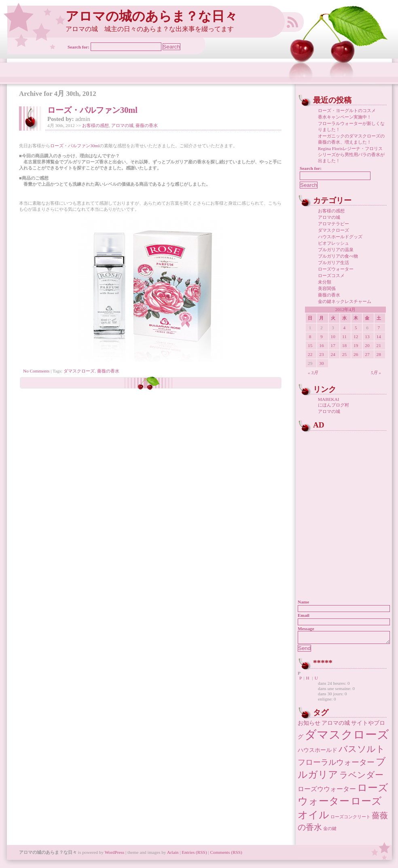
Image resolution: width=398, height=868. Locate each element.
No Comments (36, 371)
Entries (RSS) (194, 855)
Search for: (78, 47)
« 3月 (313, 373)
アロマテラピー (333, 224)
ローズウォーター (336, 269)
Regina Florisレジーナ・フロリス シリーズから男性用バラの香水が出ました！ (351, 155)
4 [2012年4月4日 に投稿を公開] (345, 328)
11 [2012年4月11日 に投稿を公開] (344, 337)
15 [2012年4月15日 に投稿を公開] (310, 345)
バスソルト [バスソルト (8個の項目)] (362, 751)
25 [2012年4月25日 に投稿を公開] (344, 354)
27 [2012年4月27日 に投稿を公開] (367, 354)
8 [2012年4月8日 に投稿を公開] (310, 337)
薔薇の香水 (147, 125)
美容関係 (327, 288)
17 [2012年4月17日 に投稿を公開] (333, 345)
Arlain (173, 855)
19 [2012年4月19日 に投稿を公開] (356, 345)
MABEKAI (329, 399)
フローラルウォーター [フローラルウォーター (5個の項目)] (336, 765)
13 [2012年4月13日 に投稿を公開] (367, 337)
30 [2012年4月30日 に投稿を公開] (321, 363)
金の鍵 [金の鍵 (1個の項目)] (330, 831)
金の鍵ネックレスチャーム (345, 301)
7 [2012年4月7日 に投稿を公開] (379, 328)
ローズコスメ (331, 275)
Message (306, 629)
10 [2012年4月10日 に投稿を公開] (333, 337)
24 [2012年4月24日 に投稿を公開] (333, 354)
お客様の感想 (95, 125)
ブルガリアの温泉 (336, 250)
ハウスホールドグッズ (340, 237)
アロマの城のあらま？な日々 (151, 16)
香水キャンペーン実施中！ (345, 117)
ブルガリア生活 (333, 263)
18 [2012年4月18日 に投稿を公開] (344, 345)
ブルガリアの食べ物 (338, 256)
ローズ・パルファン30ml (92, 110)
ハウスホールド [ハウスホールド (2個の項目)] (318, 753)
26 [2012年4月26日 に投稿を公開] (356, 354)
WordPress (115, 855)
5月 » (376, 373)
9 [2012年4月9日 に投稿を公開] (322, 337)
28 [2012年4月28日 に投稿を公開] (379, 354)
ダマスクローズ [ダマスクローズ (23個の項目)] (347, 737)
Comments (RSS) (226, 855)
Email (304, 615)
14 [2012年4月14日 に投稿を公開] (379, 337)
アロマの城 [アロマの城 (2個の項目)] (336, 725)
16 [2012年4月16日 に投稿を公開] (321, 345)
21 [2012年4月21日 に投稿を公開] (379, 345)
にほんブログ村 (333, 405)
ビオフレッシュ (333, 243)
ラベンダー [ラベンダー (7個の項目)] (361, 777)
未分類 (325, 282)
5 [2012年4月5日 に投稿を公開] (356, 328)
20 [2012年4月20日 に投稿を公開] (367, 345)
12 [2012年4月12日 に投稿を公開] (356, 337)
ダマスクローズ (79, 371)
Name (303, 602)
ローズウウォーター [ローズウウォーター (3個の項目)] (327, 791)
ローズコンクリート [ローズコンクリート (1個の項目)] (350, 819)
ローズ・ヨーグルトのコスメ (347, 110)
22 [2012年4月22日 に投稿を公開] (310, 354)
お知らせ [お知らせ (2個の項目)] (309, 725)
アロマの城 (122, 125)
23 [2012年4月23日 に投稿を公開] (321, 354)
